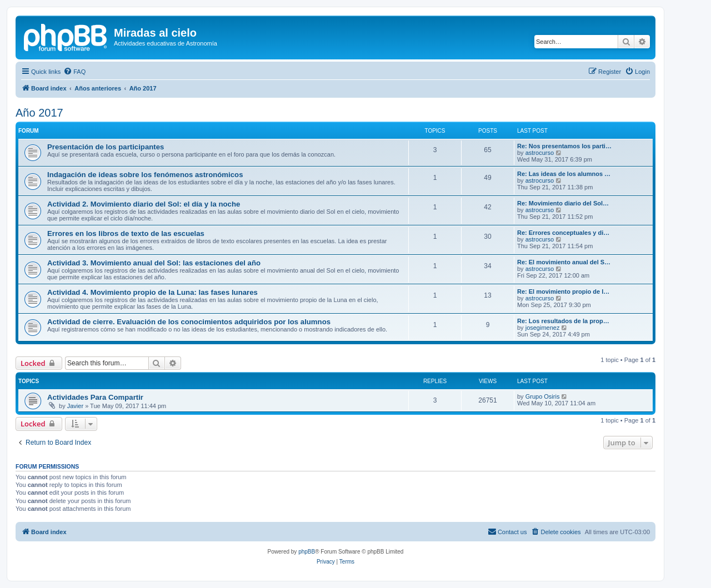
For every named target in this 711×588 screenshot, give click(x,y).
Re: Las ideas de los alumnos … (564, 174)
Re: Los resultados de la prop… (563, 321)
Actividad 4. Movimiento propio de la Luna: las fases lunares (152, 292)
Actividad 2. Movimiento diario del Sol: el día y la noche (144, 204)
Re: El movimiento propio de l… (563, 292)
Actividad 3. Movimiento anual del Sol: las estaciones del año (154, 263)
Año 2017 (39, 113)
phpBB (307, 552)
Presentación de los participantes (106, 147)
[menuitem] (74, 72)
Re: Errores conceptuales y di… (563, 233)
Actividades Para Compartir (95, 397)
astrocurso (540, 153)
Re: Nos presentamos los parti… (564, 146)
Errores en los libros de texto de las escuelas (126, 233)
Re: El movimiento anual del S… (564, 262)
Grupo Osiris (543, 396)
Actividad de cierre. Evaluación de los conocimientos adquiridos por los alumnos (189, 322)
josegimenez (543, 328)
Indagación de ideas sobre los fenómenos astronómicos (145, 175)
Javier (75, 406)
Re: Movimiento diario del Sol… (563, 203)
